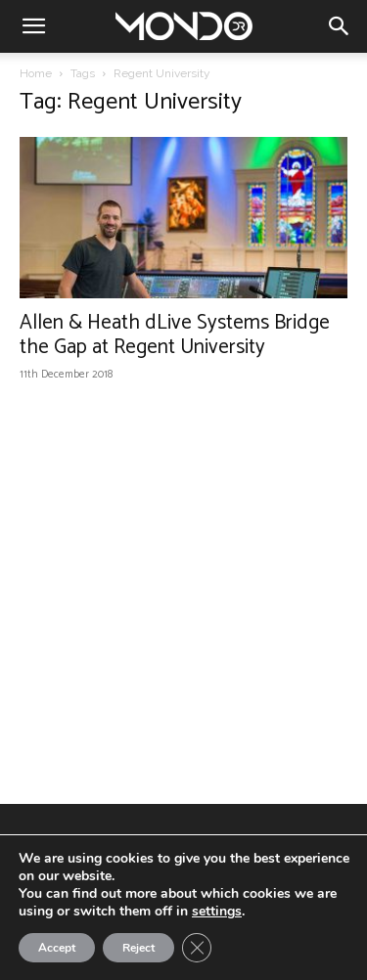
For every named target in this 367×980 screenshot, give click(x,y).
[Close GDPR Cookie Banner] (197, 948)
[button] (33, 26)
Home (36, 73)
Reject (138, 948)
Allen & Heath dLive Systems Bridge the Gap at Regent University (175, 335)
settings (217, 912)
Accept (57, 948)
